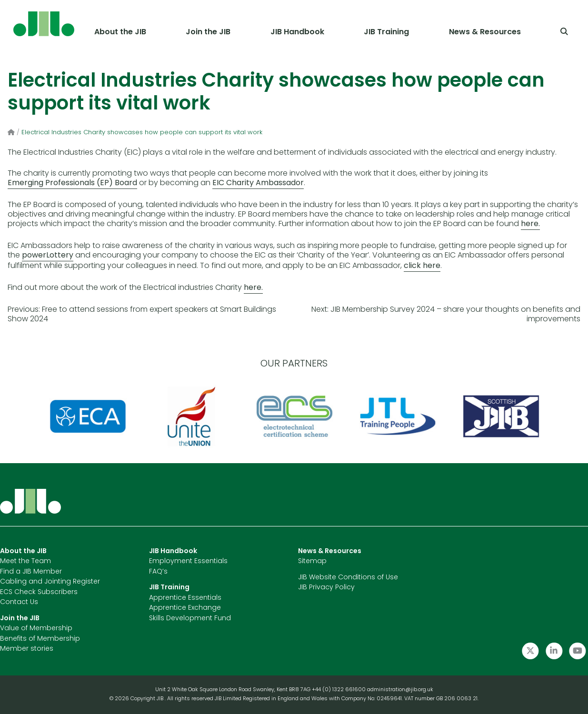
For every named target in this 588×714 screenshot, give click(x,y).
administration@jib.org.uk (400, 690)
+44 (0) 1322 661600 (339, 690)
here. (530, 224)
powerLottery (48, 256)
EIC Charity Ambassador (258, 183)
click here (422, 266)
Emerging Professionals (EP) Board (72, 183)
